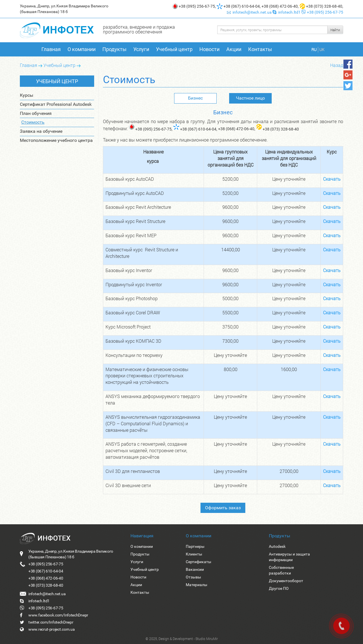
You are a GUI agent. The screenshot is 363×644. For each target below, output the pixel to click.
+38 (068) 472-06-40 (280, 6)
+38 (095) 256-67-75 (197, 6)
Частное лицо (250, 98)
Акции (234, 49)
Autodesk (277, 546)
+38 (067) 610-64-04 (242, 6)
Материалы (197, 585)
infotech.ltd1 (287, 12)
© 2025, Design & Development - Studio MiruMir (182, 639)
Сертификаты (199, 562)
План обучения (36, 113)
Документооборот (286, 581)
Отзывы (193, 577)
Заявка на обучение (41, 131)
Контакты (260, 49)
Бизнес (195, 98)
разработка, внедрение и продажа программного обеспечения (139, 29)
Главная (51, 49)
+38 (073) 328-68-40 (324, 6)
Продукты (114, 49)
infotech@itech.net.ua (250, 12)
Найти (335, 30)
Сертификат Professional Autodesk (56, 104)
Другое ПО (279, 588)
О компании (82, 49)
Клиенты (194, 554)
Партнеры (195, 546)
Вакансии (195, 569)
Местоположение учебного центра (56, 140)
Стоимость (33, 122)
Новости (209, 49)
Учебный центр (174, 49)
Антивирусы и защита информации (289, 557)
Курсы (27, 95)
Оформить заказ (223, 508)
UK (322, 50)
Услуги (141, 49)
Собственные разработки (281, 570)
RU (314, 50)
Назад (337, 65)
